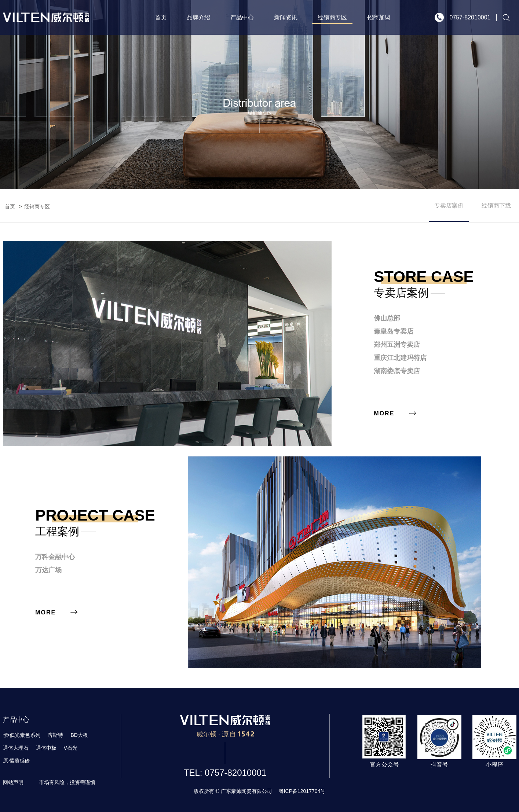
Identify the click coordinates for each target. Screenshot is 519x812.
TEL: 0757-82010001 (225, 773)
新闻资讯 (286, 17)
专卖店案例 (449, 205)
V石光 (71, 748)
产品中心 (242, 17)
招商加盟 (379, 17)
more (384, 413)
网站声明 (13, 782)
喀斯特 (55, 735)
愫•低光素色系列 (22, 735)
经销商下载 (496, 205)
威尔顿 (46, 17)
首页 (161, 17)
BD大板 (79, 735)
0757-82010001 (470, 17)
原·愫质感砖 (17, 761)
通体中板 (46, 748)
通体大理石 (16, 748)
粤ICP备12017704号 (302, 791)
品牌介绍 (198, 17)
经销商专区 (332, 17)
